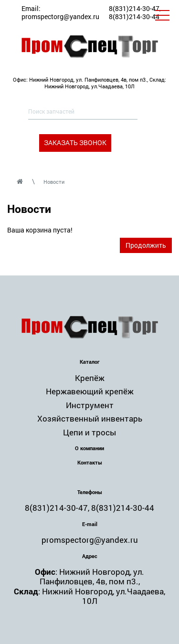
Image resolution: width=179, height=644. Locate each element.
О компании (89, 448)
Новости (54, 182)
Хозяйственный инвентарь (90, 418)
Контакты (90, 462)
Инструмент (90, 405)
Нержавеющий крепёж (90, 391)
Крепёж (90, 378)
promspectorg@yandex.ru (60, 16)
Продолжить (146, 245)
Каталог (90, 362)
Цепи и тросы (89, 432)
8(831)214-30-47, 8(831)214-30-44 (135, 12)
